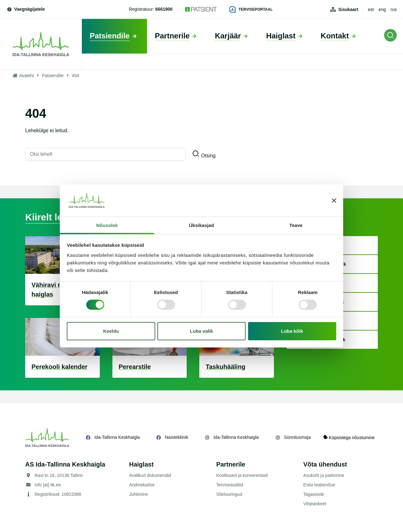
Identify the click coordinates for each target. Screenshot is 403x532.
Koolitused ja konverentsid (242, 475)
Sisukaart (348, 9)
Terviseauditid (230, 485)
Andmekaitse (142, 485)
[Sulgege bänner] (334, 201)
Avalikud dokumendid (150, 475)
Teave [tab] (296, 225)
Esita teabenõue (319, 485)
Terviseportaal (251, 9)
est (371, 9)
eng (382, 9)
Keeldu (111, 331)
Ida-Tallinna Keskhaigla (117, 437)
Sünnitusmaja (297, 437)
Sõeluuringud (229, 494)
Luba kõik (292, 331)
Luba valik (201, 331)
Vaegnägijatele (26, 9)
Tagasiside (314, 494)
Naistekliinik (177, 437)
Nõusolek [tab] (107, 225)
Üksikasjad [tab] (201, 225)
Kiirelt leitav (52, 217)
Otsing (208, 156)
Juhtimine (139, 494)
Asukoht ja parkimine (324, 475)
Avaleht (26, 76)
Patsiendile (53, 76)
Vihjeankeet (315, 504)
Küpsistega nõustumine (349, 437)
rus (394, 9)
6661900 (164, 9)
